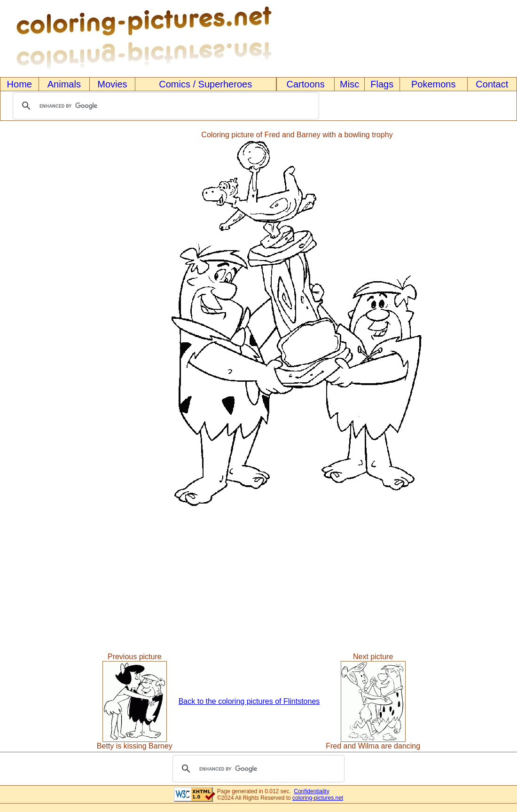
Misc (349, 84)
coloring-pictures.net (318, 798)
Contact (492, 84)
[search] (164, 106)
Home (20, 84)
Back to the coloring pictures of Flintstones (249, 701)
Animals (64, 84)
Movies (112, 84)
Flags (382, 84)
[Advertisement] (39, 320)
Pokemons (434, 84)
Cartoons (306, 84)
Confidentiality (311, 791)
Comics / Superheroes (205, 84)
